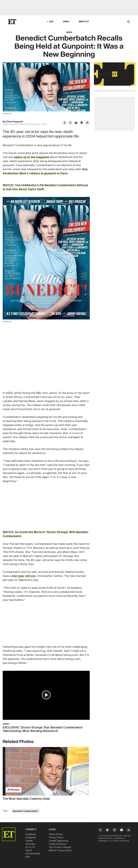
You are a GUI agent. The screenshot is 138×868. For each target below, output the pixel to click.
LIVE (51, 22)
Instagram (31, 838)
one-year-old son (24, 576)
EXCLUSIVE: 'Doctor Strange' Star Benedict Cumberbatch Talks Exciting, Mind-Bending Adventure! (43, 729)
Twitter (29, 841)
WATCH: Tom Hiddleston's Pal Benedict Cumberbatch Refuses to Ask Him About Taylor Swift (45, 187)
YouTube (30, 844)
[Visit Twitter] (107, 830)
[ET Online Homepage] (12, 22)
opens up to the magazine (31, 157)
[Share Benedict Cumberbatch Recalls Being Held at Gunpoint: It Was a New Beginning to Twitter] (70, 123)
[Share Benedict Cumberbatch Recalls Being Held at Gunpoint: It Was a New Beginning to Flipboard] (82, 123)
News (69, 32)
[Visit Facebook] (100, 830)
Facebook (31, 834)
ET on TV (30, 847)
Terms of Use (56, 834)
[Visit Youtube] (121, 830)
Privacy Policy (56, 838)
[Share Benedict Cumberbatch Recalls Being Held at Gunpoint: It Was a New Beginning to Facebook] (65, 123)
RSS (28, 857)
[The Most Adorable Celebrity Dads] (46, 771)
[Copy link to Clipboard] (87, 123)
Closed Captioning (58, 841)
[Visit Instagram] (114, 830)
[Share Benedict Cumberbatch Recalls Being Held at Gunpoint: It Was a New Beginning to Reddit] (76, 123)
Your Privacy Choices (60, 847)
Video (66, 22)
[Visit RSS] (129, 830)
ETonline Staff (33, 854)
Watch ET (84, 22)
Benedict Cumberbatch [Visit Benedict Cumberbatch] (25, 811)
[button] (46, 695)
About (29, 850)
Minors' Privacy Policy (60, 850)
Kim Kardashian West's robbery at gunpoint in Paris (45, 171)
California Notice (57, 844)
